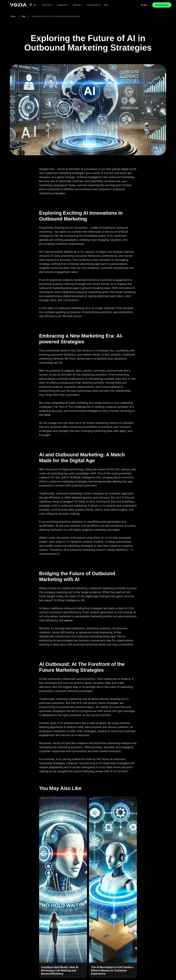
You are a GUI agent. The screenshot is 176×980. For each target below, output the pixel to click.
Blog (106, 5)
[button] (34, 5)
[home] (18, 5)
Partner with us (94, 5)
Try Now (144, 5)
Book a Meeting (162, 5)
